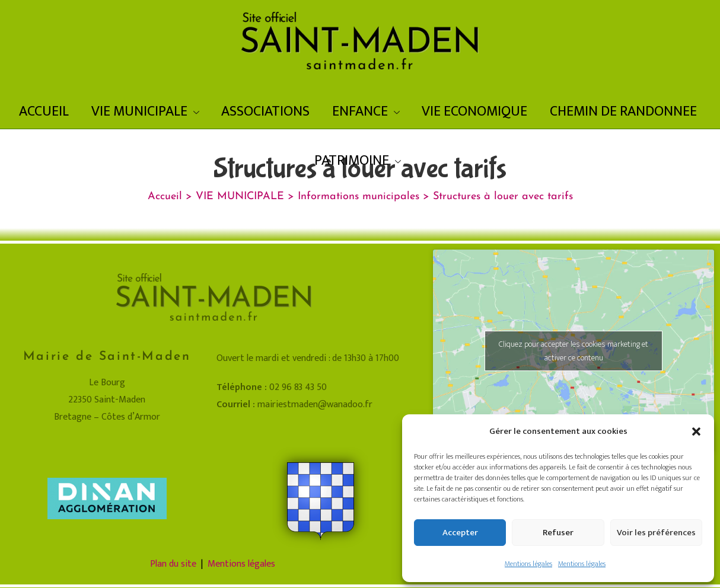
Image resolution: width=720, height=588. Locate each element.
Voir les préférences (656, 533)
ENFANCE (366, 111)
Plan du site (173, 564)
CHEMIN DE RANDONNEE (623, 111)
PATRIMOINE (358, 161)
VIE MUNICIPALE (145, 111)
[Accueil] (165, 196)
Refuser (558, 533)
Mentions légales (528, 564)
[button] (696, 432)
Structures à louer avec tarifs (503, 196)
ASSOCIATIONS (265, 111)
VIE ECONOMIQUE (474, 111)
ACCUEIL (44, 111)
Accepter (460, 533)
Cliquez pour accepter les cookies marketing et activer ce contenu (574, 351)
